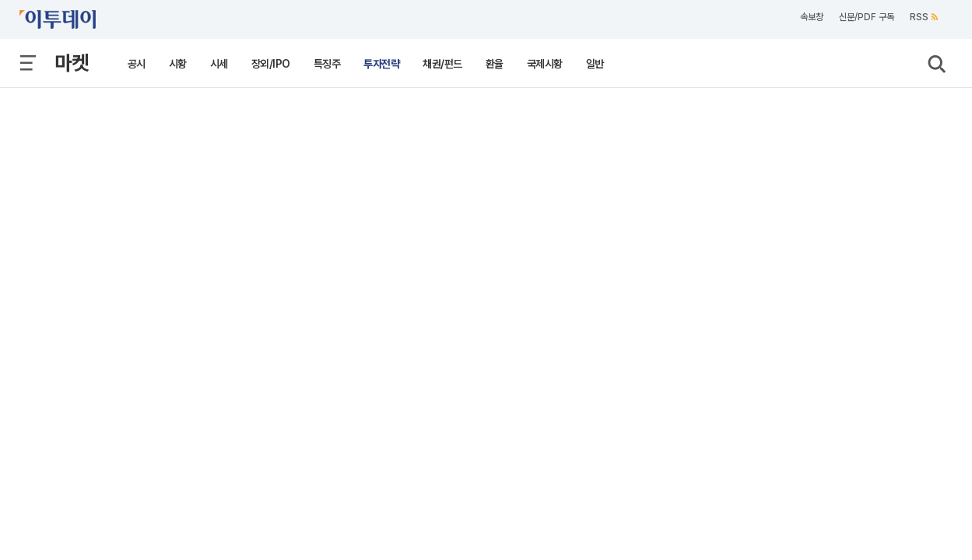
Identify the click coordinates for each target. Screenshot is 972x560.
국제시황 (545, 64)
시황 (178, 64)
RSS (924, 17)
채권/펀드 (442, 64)
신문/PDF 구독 (867, 17)
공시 (137, 64)
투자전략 (381, 64)
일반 (595, 64)
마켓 (72, 63)
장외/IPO (271, 64)
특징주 (327, 64)
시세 (219, 64)
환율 (495, 64)
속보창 (812, 17)
